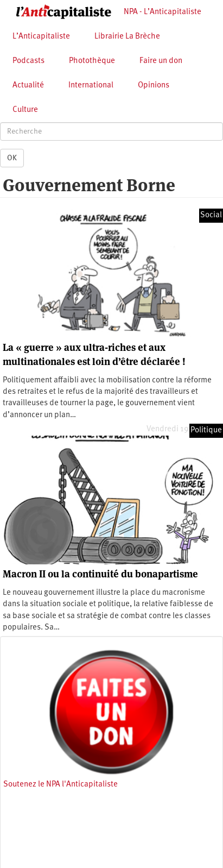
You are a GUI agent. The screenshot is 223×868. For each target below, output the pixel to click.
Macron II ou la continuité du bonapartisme (100, 574)
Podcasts (28, 61)
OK (12, 158)
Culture (25, 110)
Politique (206, 430)
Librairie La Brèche (127, 37)
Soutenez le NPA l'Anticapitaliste (60, 785)
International (91, 86)
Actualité (28, 86)
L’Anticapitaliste (41, 37)
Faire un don (161, 61)
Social (211, 215)
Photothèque (92, 61)
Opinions (154, 86)
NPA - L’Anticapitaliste (163, 12)
